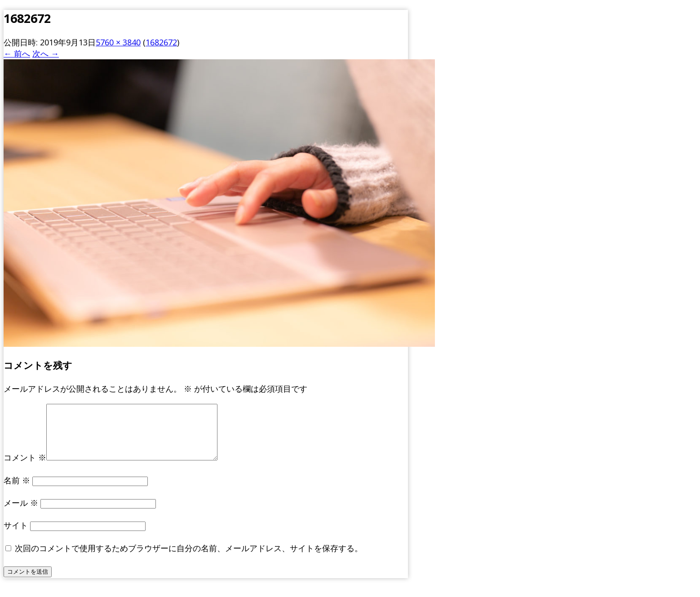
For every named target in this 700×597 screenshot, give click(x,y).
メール (21, 513)
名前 (17, 491)
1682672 (161, 42)
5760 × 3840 (118, 42)
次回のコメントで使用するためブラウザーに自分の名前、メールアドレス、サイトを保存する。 (189, 559)
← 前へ (17, 53)
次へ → (46, 53)
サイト (16, 536)
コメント (25, 468)
